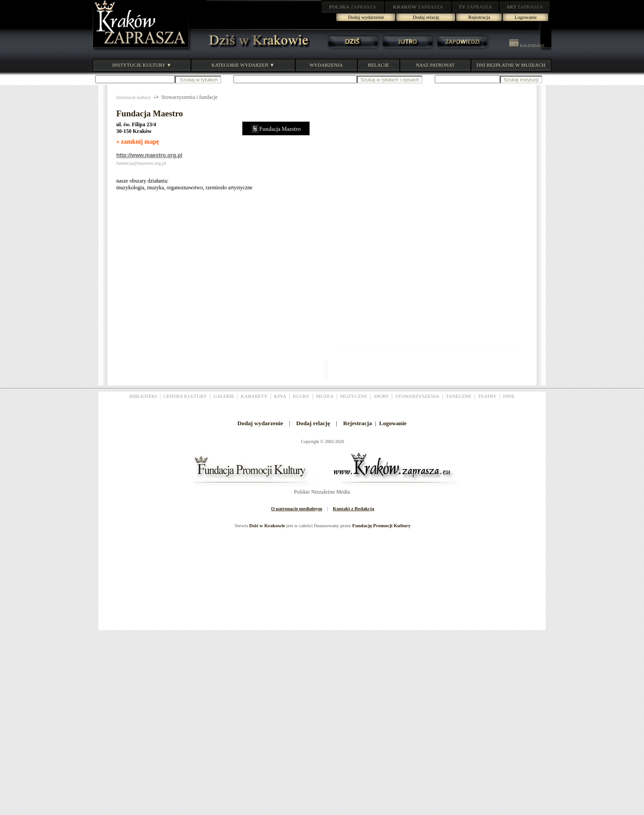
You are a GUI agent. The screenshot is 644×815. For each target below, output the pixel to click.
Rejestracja (479, 17)
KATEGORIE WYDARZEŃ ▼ (243, 65)
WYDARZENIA (326, 65)
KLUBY (301, 396)
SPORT (381, 396)
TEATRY (487, 396)
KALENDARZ (527, 46)
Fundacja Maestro (150, 113)
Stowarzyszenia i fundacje (190, 97)
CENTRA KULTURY (185, 396)
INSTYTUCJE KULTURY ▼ (142, 65)
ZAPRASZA (353, 7)
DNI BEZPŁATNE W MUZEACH (511, 65)
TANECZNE (459, 396)
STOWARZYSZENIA (417, 396)
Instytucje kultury (134, 97)
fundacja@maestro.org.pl (141, 163)
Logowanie (526, 17)
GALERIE (224, 396)
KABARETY (254, 396)
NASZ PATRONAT (435, 65)
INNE (509, 396)
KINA (280, 396)
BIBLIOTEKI (143, 396)
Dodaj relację (426, 17)
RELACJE (379, 65)
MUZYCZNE (354, 396)
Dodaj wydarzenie (366, 17)
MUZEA (325, 396)
